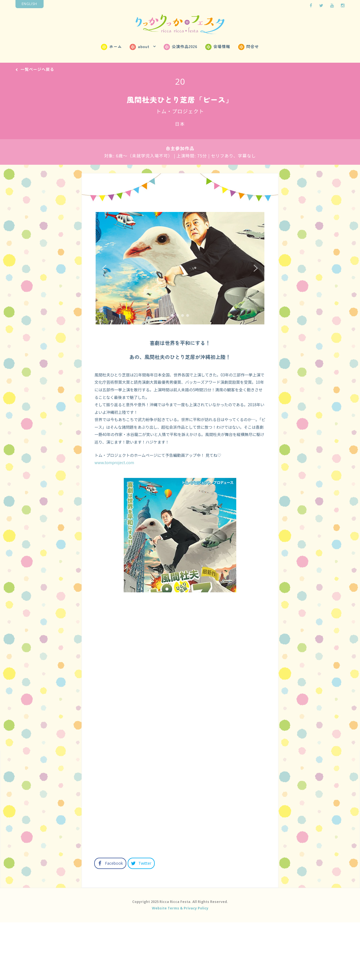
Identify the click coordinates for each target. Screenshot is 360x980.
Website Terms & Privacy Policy (180, 964)
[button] (104, 273)
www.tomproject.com (114, 468)
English (29, 4)
